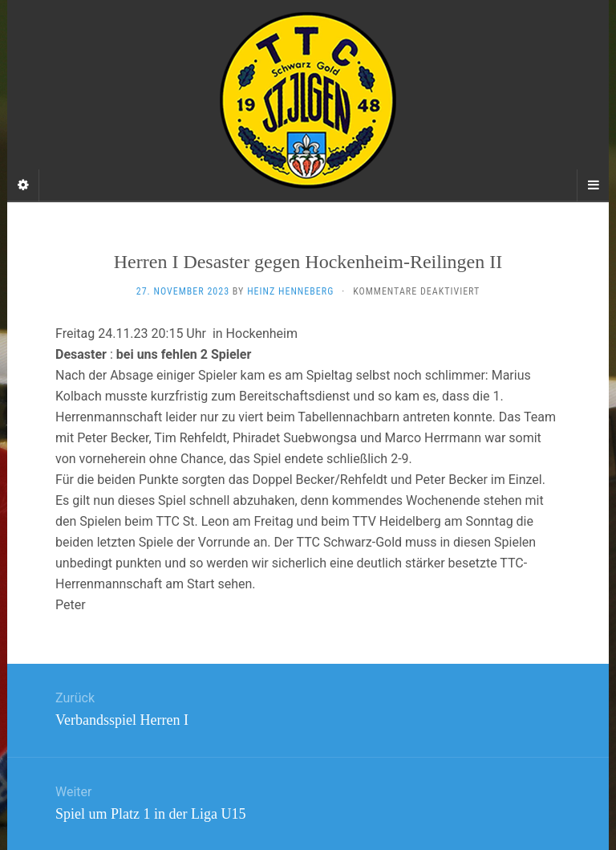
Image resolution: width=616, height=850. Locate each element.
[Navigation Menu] (593, 185)
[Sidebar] (23, 185)
